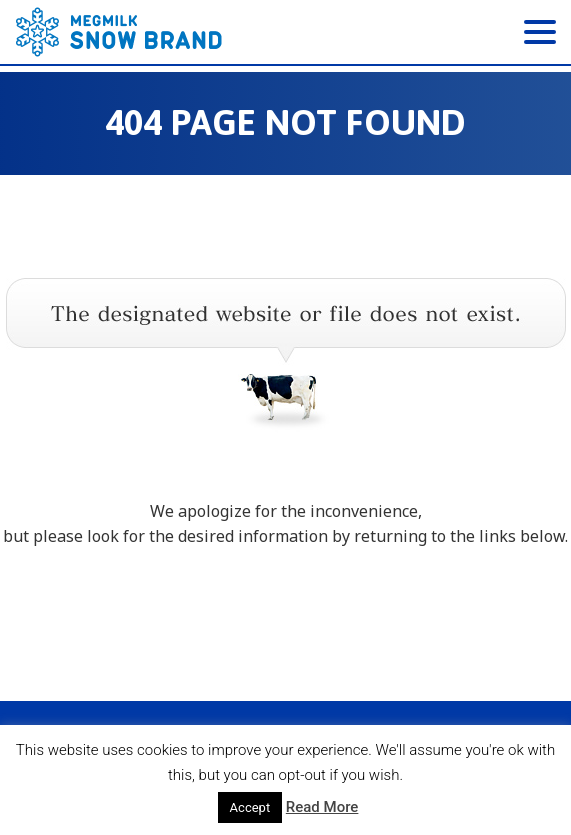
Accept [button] (250, 807)
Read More (322, 807)
